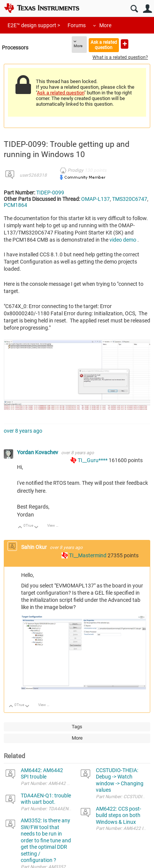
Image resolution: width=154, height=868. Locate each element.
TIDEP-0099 (50, 193)
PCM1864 (15, 205)
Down (36, 528)
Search (134, 9)
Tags (77, 727)
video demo (123, 240)
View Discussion (56, 525)
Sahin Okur (35, 547)
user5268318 (33, 175)
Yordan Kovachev (38, 452)
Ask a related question (104, 45)
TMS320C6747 (130, 199)
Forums (77, 25)
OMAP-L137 (95, 199)
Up (20, 528)
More (105, 25)
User (147, 9)
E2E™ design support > (34, 25)
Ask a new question (125, 44)
